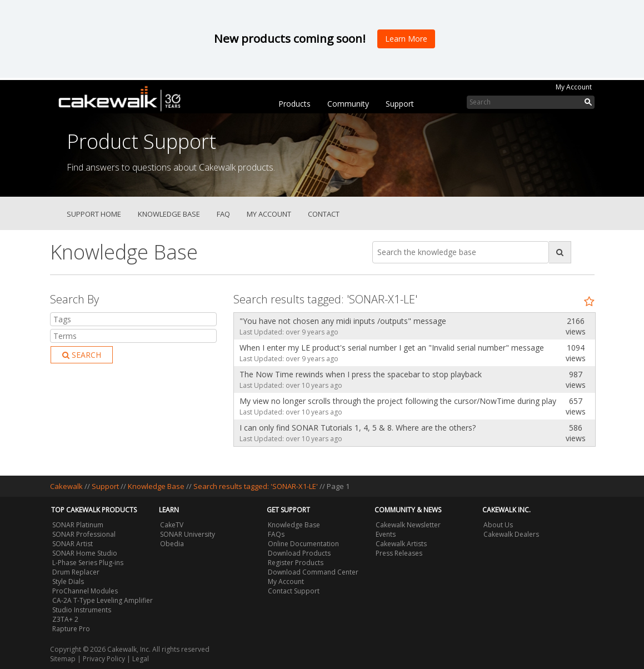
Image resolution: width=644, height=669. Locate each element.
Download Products (299, 553)
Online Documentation (303, 544)
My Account (574, 87)
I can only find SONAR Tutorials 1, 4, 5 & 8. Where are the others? (358, 428)
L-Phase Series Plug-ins (88, 563)
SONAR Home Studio (85, 553)
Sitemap (63, 659)
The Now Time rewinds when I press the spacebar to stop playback (361, 374)
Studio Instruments (82, 610)
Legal (141, 659)
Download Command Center (313, 572)
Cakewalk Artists (401, 544)
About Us (498, 525)
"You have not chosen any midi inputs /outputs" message (343, 321)
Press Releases (399, 553)
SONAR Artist (73, 544)
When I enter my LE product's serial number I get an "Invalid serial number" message (392, 348)
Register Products (296, 563)
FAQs (276, 534)
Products (294, 104)
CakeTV (172, 525)
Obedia (172, 544)
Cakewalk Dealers (511, 534)
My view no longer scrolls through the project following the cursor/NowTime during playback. (395, 401)
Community (348, 104)
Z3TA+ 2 (65, 619)
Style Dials (68, 581)
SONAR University (188, 534)
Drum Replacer (76, 572)
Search (82, 355)
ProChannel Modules (85, 591)
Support (400, 104)
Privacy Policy (104, 659)
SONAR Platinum (78, 525)
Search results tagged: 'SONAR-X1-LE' (256, 486)
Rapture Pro (71, 629)
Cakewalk (66, 486)
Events (386, 534)
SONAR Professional (84, 534)
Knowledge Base (169, 214)
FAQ (223, 214)
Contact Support (294, 591)
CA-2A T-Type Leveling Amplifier (103, 600)
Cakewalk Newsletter (408, 525)
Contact (324, 214)
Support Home (94, 214)
